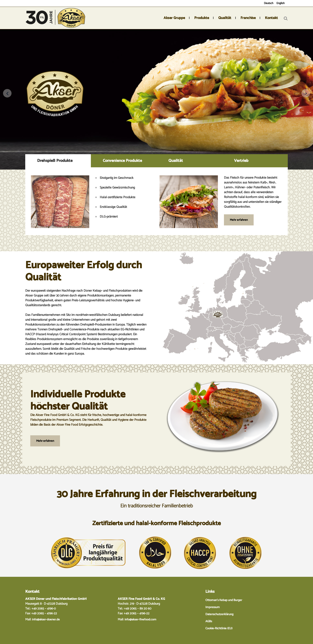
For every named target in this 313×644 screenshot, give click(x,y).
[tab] (58, 161)
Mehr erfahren (239, 220)
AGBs (209, 621)
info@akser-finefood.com (140, 619)
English (281, 3)
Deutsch (269, 3)
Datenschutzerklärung (219, 614)
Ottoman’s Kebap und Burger (224, 600)
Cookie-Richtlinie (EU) (219, 628)
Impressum (213, 607)
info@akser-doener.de (46, 619)
